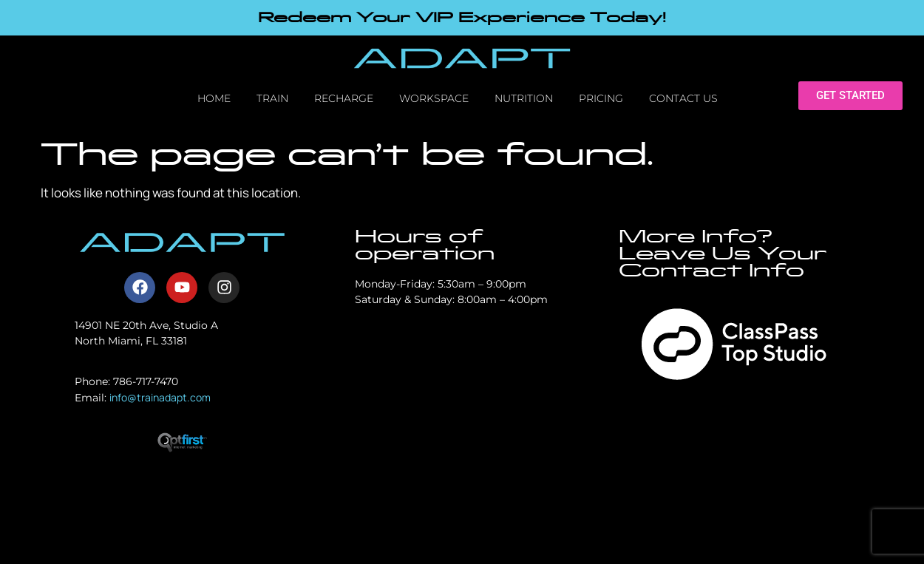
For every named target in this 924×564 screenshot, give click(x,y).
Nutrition (524, 98)
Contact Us (683, 98)
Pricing (601, 98)
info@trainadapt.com (160, 397)
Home (214, 98)
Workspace (434, 98)
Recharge (344, 98)
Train (272, 98)
